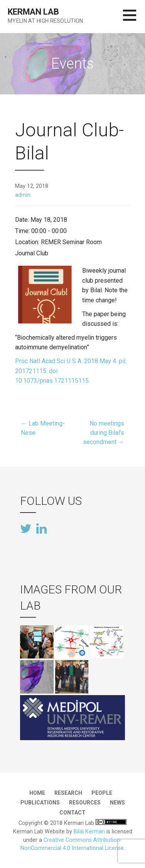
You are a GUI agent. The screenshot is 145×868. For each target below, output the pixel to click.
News (117, 803)
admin (23, 195)
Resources (85, 803)
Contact (72, 813)
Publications (40, 803)
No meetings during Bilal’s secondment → (104, 433)
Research (68, 793)
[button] (134, 20)
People (102, 793)
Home (37, 793)
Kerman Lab (33, 12)
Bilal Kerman (89, 832)
